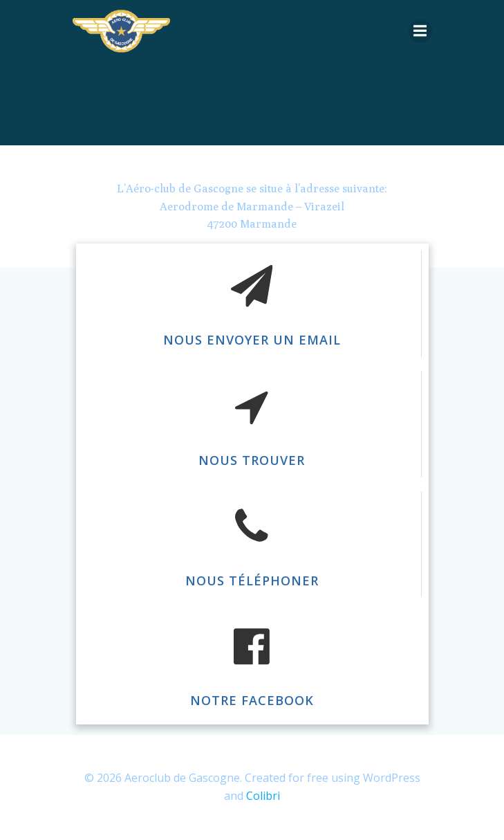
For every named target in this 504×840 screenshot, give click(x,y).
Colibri (263, 796)
